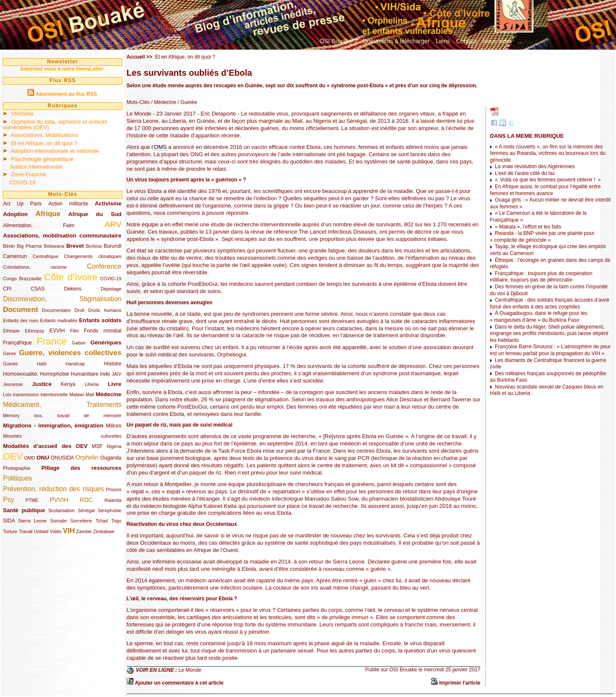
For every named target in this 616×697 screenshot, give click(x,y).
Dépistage (111, 289)
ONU (43, 458)
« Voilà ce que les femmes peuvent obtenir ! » (548, 180)
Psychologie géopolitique (42, 159)
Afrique (48, 214)
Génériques (106, 343)
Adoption (15, 214)
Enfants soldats (100, 320)
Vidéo (55, 531)
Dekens (73, 289)
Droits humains (105, 310)
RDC (86, 500)
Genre (9, 353)
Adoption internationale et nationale (55, 151)
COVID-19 (22, 182)
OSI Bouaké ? (338, 41)
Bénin (9, 246)
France (52, 341)
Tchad (102, 521)
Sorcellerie (81, 521)
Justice (42, 384)
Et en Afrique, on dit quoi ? (44, 143)
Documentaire (56, 310)
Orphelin (87, 457)
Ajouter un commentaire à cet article (179, 683)
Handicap (75, 364)
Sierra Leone (32, 521)
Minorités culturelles (62, 436)
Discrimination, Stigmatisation (62, 299)
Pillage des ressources (81, 468)
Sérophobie (110, 510)
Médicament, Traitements (62, 405)
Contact (466, 41)
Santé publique (24, 510)
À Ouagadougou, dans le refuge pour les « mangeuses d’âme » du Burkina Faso (539, 317)
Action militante (68, 204)
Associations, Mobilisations (44, 135)
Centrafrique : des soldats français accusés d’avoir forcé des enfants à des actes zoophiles (549, 303)
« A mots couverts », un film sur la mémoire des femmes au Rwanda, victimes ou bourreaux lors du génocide (548, 153)
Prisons (114, 489)
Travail (26, 531)
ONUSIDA (62, 458)
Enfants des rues (21, 320)
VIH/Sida (22, 114)
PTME (32, 500)
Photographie (17, 468)
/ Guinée (187, 102)
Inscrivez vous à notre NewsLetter (62, 69)
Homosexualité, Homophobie (36, 374)
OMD (29, 458)
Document (21, 310)
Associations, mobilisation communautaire (62, 236)
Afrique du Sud (95, 214)
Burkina (94, 246)
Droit (79, 310)
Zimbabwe (104, 531)
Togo (116, 521)
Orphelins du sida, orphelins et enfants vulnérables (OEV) (55, 125)
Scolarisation (62, 510)
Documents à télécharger (396, 41)
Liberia (92, 384)
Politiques (18, 478)
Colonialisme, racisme (35, 267)
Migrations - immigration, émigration (53, 426)
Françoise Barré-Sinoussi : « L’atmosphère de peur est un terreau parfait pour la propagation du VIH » (550, 350)
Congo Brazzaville (22, 279)
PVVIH (59, 500)
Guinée (10, 364)
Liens (443, 41)
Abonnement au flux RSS (66, 94)
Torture (10, 531)
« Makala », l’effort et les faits (528, 227)
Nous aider (497, 41)
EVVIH (57, 331)
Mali (90, 394)
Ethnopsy (34, 331)
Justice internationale (36, 167)
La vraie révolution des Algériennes (535, 166)
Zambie (84, 531)
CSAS (38, 289)
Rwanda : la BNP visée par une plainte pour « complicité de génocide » (542, 237)
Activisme (108, 203)
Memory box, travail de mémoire (62, 415)
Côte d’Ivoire (71, 277)
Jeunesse (13, 384)
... (520, 41)
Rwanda (113, 500)
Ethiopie (11, 331)
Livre (115, 384)
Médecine (109, 394)
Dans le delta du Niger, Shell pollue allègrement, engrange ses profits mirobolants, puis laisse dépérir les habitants (549, 334)
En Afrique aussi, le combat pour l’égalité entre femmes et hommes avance (545, 190)
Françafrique (17, 343)
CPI (7, 289)
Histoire (113, 364)
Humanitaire (84, 374)
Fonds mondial (103, 331)
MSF (97, 446)
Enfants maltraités (59, 320)
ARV (113, 224)
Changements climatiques (92, 256)
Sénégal (86, 510)
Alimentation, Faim (39, 225)
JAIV (117, 374)
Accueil (136, 57)
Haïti (41, 364)
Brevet (75, 246)
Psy (9, 500)
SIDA (9, 521)
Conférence (104, 266)
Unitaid (41, 531)
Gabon (79, 343)
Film (74, 331)
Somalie (58, 521)
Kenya (68, 384)
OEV (13, 456)
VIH (69, 531)
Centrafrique (46, 256)
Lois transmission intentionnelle (35, 394)
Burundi (112, 246)
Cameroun (15, 256)
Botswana (54, 246)
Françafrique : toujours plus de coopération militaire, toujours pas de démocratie (541, 277)
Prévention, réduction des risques (53, 489)
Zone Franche (29, 174)
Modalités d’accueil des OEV (45, 446)
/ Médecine (163, 102)
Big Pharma (30, 246)
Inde (105, 374)
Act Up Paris (22, 204)
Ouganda (111, 458)
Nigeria (114, 446)
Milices (114, 426)
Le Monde (190, 670)
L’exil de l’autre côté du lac (525, 173)
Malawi (77, 394)
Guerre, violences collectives (70, 353)
